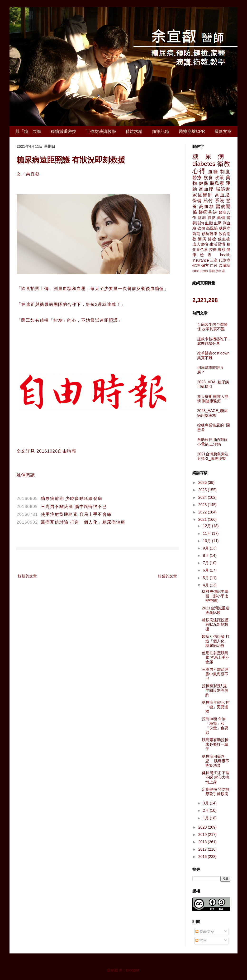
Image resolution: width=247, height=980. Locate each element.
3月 (206, 803)
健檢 (212, 239)
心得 (199, 171)
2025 (203, 490)
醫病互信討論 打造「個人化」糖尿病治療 (83, 522)
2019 (203, 835)
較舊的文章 (167, 576)
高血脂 (223, 195)
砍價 (201, 228)
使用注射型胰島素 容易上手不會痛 (76, 514)
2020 (203, 827)
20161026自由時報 (56, 451)
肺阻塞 (220, 271)
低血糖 (224, 239)
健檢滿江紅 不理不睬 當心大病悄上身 (216, 777)
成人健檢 (200, 244)
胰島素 (217, 183)
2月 (206, 810)
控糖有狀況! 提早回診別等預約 (215, 690)
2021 (203, 519)
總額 (222, 250)
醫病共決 (208, 212)
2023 (203, 505)
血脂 (209, 223)
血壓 (218, 223)
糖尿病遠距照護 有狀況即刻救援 (215, 624)
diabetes (204, 164)
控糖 (213, 250)
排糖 (212, 271)
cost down (200, 271)
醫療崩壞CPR (192, 132)
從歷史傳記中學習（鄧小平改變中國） (215, 596)
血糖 (213, 172)
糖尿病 (211, 157)
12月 (207, 526)
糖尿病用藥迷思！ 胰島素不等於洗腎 (216, 761)
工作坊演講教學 (101, 132)
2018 (203, 842)
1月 (206, 818)
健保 (204, 183)
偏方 (205, 265)
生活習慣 (217, 244)
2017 (203, 849)
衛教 (224, 164)
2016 (203, 857)
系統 (219, 201)
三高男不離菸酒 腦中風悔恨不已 (74, 507)
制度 (225, 172)
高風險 (212, 228)
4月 (206, 585)
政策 (219, 178)
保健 (197, 201)
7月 (206, 563)
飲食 (208, 178)
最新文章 (223, 132)
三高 (214, 260)
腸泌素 (223, 189)
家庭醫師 (203, 195)
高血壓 (206, 189)
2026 (203, 483)
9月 (206, 548)
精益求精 (134, 132)
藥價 (221, 218)
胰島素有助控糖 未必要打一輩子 (215, 744)
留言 (201, 941)
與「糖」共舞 (28, 132)
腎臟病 (225, 265)
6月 (206, 570)
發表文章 (205, 932)
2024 (203, 497)
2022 (203, 512)
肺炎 (211, 218)
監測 (202, 218)
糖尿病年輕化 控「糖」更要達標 (216, 707)
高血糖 (207, 206)
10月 (207, 541)
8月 (206, 556)
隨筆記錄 (161, 132)
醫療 (197, 178)
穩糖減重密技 (63, 132)
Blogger (133, 970)
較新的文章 (27, 576)
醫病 (202, 239)
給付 (208, 201)
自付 (214, 265)
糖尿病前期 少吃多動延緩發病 (72, 499)
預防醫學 (210, 234)
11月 (207, 533)
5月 (206, 578)
